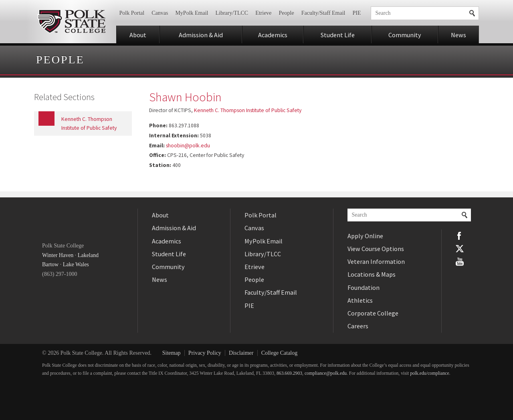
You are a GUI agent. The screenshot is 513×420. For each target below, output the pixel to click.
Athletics (360, 300)
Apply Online (365, 236)
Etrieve (263, 13)
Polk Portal (132, 13)
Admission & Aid (201, 35)
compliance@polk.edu (326, 373)
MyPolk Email (192, 13)
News (458, 35)
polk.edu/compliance (429, 373)
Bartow (50, 264)
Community (405, 35)
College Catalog (280, 353)
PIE (357, 13)
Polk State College (71, 22)
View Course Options (376, 249)
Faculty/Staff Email (323, 13)
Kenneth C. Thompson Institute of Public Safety (248, 110)
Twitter (460, 249)
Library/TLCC (232, 13)
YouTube (460, 261)
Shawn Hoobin (185, 97)
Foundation (364, 287)
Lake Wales (76, 264)
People (287, 13)
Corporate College (373, 313)
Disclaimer (241, 353)
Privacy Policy (205, 353)
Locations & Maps (372, 274)
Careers (358, 326)
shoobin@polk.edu (188, 146)
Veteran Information (376, 261)
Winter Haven (58, 255)
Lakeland (88, 255)
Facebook (460, 236)
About (138, 35)
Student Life (338, 35)
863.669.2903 (289, 373)
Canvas (160, 13)
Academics (273, 35)
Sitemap (172, 353)
